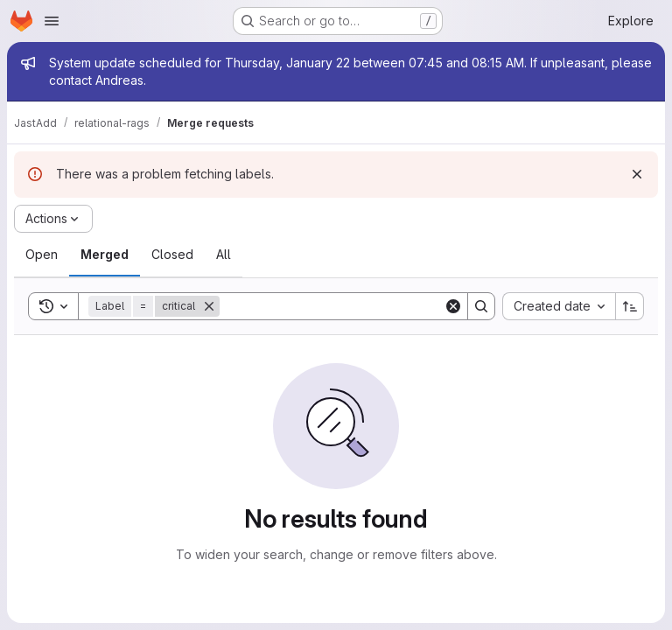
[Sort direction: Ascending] (630, 306)
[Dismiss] (637, 174)
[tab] (42, 255)
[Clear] (453, 306)
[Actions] (53, 219)
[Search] (332, 306)
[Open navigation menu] (52, 21)
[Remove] (209, 306)
